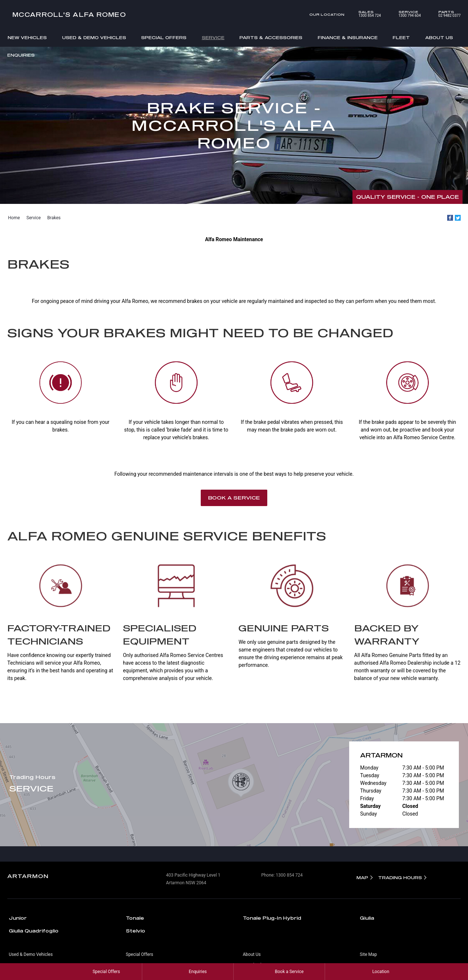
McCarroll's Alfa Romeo (69, 14)
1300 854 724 (364, 14)
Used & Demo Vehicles (94, 37)
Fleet (401, 37)
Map (362, 878)
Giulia (367, 918)
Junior (18, 918)
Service (213, 37)
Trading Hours (400, 878)
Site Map (368, 954)
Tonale (135, 918)
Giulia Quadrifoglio (34, 931)
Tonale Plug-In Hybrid (272, 918)
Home (14, 218)
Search (450, 56)
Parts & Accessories (271, 37)
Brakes (54, 218)
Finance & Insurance (348, 37)
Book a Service (234, 498)
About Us (439, 37)
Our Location (327, 14)
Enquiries (21, 55)
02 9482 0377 (444, 14)
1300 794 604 (405, 14)
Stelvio (135, 931)
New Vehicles (27, 37)
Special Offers (164, 37)
